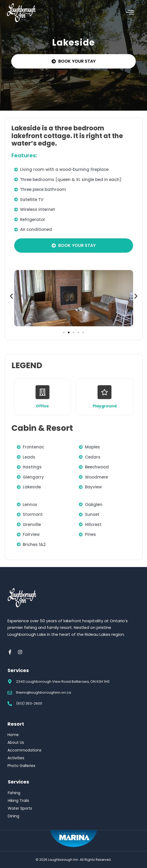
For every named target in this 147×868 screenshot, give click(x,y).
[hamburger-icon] (130, 13)
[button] (11, 296)
